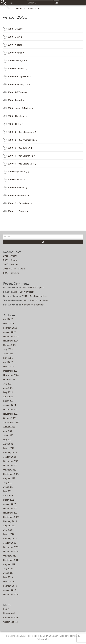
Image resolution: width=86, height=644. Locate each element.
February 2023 (10, 453)
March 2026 (9, 324)
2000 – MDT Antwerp (18, 92)
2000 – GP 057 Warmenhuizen (22, 140)
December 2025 (11, 336)
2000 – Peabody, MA (18, 84)
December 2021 (11, 508)
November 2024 (11, 375)
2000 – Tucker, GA (16, 61)
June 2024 (8, 388)
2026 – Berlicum (11, 273)
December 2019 (11, 547)
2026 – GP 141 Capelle (14, 269)
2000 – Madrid (15, 100)
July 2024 (8, 384)
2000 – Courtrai (15, 180)
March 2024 (9, 401)
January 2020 (10, 543)
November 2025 (11, 341)
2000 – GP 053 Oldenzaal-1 (21, 164)
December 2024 (11, 371)
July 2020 (8, 530)
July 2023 (8, 431)
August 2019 (9, 564)
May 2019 (8, 577)
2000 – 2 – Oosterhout (19, 203)
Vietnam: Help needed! (33, 305)
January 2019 (10, 590)
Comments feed (11, 618)
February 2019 (10, 586)
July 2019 (8, 569)
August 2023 (9, 427)
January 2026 (10, 332)
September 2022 (11, 474)
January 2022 (10, 504)
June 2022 (8, 487)
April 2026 (8, 319)
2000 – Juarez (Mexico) (19, 108)
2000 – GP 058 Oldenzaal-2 (21, 132)
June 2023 (8, 435)
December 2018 (11, 594)
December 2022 (11, 461)
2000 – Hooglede (16, 116)
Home (19, 9)
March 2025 (9, 367)
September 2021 (11, 517)
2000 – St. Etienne (16, 69)
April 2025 (8, 362)
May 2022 (8, 491)
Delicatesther (43, 639)
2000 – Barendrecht (17, 195)
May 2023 (8, 440)
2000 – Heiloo (15, 124)
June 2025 (8, 354)
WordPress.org (10, 622)
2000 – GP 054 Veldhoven (20, 156)
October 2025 (10, 345)
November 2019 (11, 551)
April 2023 (8, 444)
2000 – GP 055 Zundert (19, 148)
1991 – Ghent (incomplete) (35, 296)
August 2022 (9, 478)
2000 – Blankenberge (18, 188)
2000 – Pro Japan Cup (18, 77)
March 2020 (9, 534)
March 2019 (9, 582)
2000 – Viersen (15, 45)
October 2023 (10, 418)
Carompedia (14, 636)
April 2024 (8, 397)
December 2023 (11, 410)
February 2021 (10, 521)
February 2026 (10, 328)
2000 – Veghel (15, 53)
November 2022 (11, 465)
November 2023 (11, 414)
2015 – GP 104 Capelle (33, 288)
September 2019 (11, 560)
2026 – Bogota (10, 260)
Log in (6, 609)
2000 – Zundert (15, 29)
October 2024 (10, 379)
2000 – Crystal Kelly (17, 172)
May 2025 (8, 358)
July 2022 (8, 483)
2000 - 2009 (28, 9)
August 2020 (9, 526)
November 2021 (11, 513)
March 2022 (9, 500)
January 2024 (10, 405)
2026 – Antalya (10, 256)
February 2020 (10, 539)
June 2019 (8, 573)
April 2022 (8, 496)
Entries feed (9, 613)
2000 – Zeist (14, 37)
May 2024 (8, 392)
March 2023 (9, 448)
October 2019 (10, 556)
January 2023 (10, 457)
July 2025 (8, 349)
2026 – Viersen (11, 264)
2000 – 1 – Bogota (17, 211)
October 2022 (10, 470)
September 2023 (11, 422)
